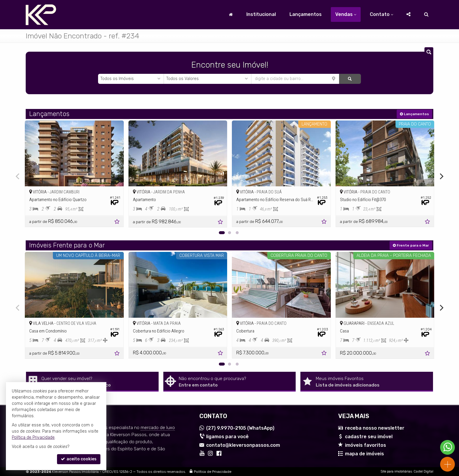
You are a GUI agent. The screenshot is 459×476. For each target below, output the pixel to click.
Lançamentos (306, 14)
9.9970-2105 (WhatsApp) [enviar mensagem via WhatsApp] (240, 428)
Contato (381, 14)
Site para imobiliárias (396, 471)
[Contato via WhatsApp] (447, 447)
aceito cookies (79, 459)
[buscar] (350, 79)
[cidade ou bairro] (295, 79)
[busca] (426, 14)
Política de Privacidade (213, 472)
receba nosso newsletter (375, 428)
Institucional (261, 14)
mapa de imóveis (364, 454)
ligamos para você (227, 437)
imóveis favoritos (366, 445)
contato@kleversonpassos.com (243, 445)
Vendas (346, 14)
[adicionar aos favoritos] (118, 222)
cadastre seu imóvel (369, 437)
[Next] (441, 176)
